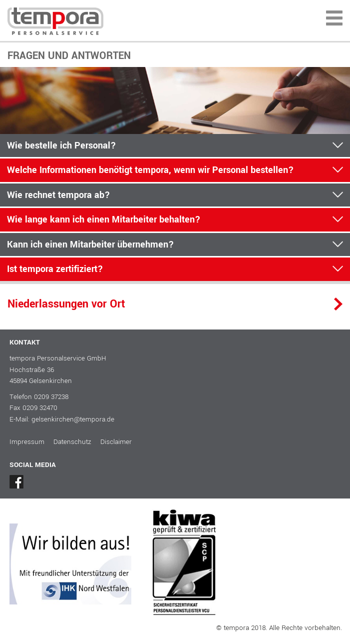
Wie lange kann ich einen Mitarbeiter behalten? (104, 219)
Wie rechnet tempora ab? (59, 195)
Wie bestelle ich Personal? (62, 145)
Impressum (27, 442)
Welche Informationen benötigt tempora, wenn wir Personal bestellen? (151, 170)
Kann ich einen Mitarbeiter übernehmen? (91, 244)
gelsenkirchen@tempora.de (73, 419)
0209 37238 (51, 397)
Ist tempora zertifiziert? (55, 269)
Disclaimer (116, 442)
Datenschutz (72, 442)
